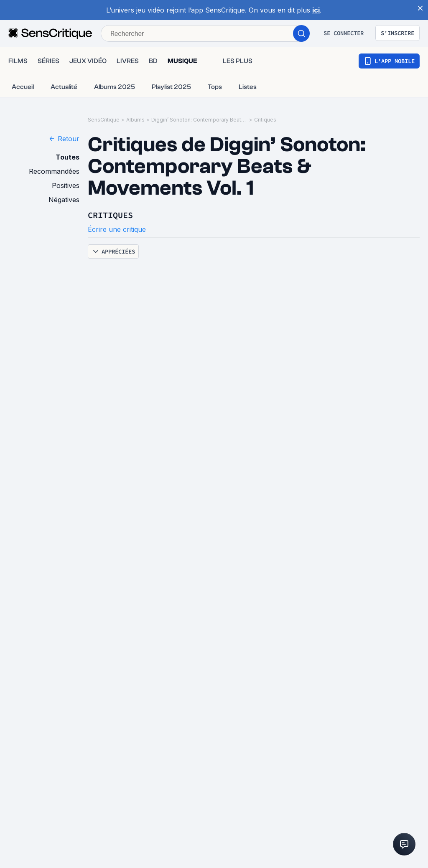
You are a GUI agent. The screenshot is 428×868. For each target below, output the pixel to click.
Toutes (68, 157)
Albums (135, 120)
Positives (66, 185)
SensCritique (104, 120)
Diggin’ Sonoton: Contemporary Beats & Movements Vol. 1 (199, 120)
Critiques (265, 120)
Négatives (64, 200)
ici (316, 10)
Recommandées (54, 171)
